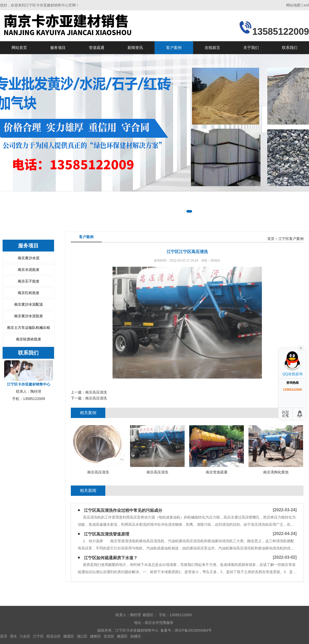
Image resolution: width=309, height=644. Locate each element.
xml (306, 5)
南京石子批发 (29, 281)
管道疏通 (97, 48)
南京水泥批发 (29, 270)
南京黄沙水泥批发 (29, 316)
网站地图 (293, 5)
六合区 (25, 636)
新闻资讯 (135, 48)
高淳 (4, 636)
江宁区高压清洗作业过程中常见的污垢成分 (123, 510)
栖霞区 (69, 636)
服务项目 (58, 48)
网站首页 (19, 48)
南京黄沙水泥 (29, 258)
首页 (271, 239)
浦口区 (82, 636)
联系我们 (290, 48)
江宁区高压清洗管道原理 (107, 534)
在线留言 (212, 48)
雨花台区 (54, 636)
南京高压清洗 (96, 392)
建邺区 (96, 636)
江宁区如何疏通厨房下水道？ (111, 558)
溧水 (13, 636)
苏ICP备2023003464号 (193, 630)
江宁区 (38, 636)
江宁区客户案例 (291, 239)
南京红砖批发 (29, 293)
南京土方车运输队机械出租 (29, 328)
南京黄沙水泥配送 (29, 304)
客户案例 (174, 48)
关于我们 (251, 48)
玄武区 (109, 636)
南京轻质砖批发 (29, 339)
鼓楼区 (136, 636)
